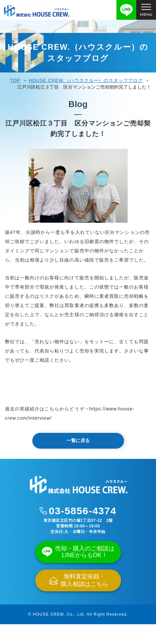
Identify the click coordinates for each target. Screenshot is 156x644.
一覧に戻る (78, 440)
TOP (15, 80)
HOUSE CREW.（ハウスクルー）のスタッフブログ (86, 80)
